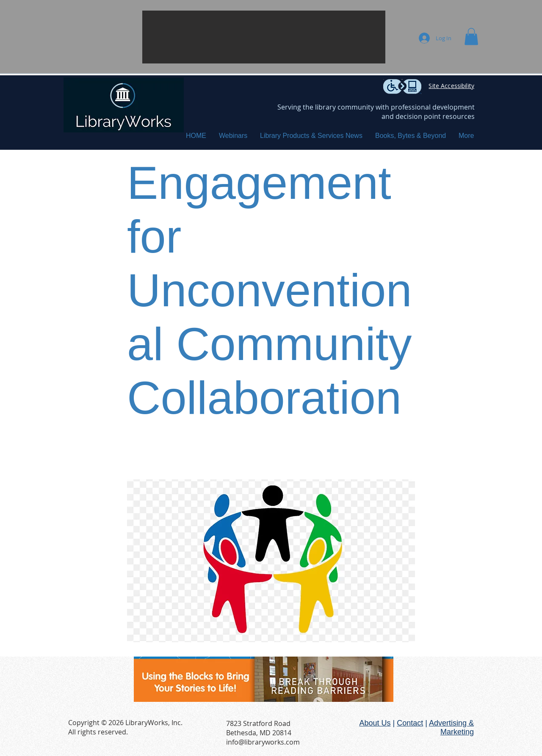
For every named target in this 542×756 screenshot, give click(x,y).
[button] (264, 37)
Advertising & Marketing (451, 727)
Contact (410, 723)
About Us (375, 723)
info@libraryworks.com (263, 742)
